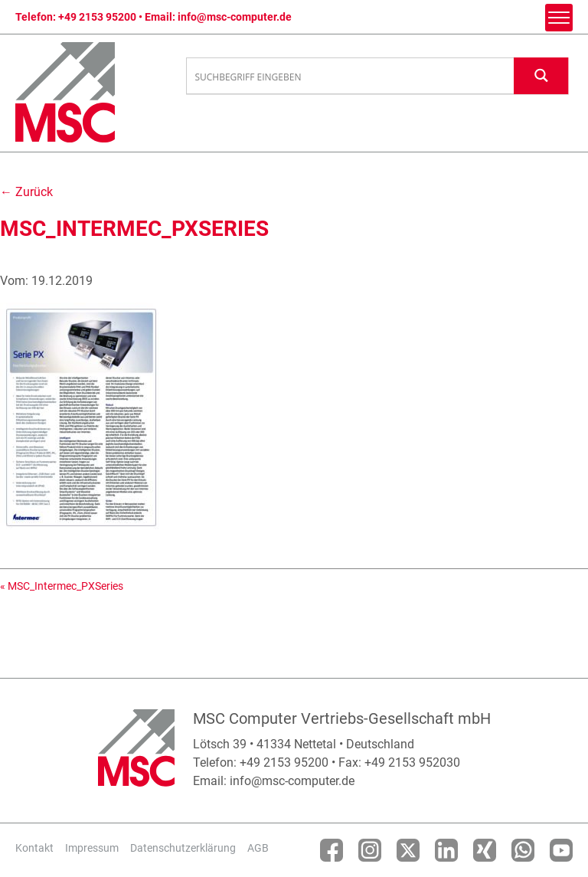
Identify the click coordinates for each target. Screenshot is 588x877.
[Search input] (351, 77)
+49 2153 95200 (97, 17)
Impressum (92, 848)
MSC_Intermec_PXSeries (65, 586)
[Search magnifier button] (541, 75)
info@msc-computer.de (235, 17)
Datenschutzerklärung (183, 848)
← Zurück (26, 192)
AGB (258, 848)
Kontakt (34, 848)
